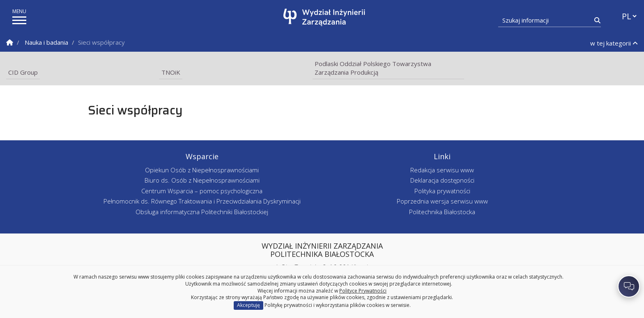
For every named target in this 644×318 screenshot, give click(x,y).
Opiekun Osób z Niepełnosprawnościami (202, 170)
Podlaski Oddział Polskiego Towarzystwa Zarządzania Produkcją (373, 68)
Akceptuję (248, 305)
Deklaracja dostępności (442, 180)
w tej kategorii (614, 43)
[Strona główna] (324, 17)
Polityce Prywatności (363, 291)
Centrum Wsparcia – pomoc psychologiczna (202, 191)
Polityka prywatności (442, 191)
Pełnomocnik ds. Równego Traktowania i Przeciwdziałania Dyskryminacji (202, 201)
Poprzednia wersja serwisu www (442, 201)
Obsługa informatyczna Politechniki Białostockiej (202, 212)
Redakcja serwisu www (442, 170)
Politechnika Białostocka (442, 212)
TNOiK (171, 72)
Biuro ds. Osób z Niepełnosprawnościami (202, 180)
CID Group (23, 72)
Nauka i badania (46, 42)
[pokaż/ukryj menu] (19, 20)
